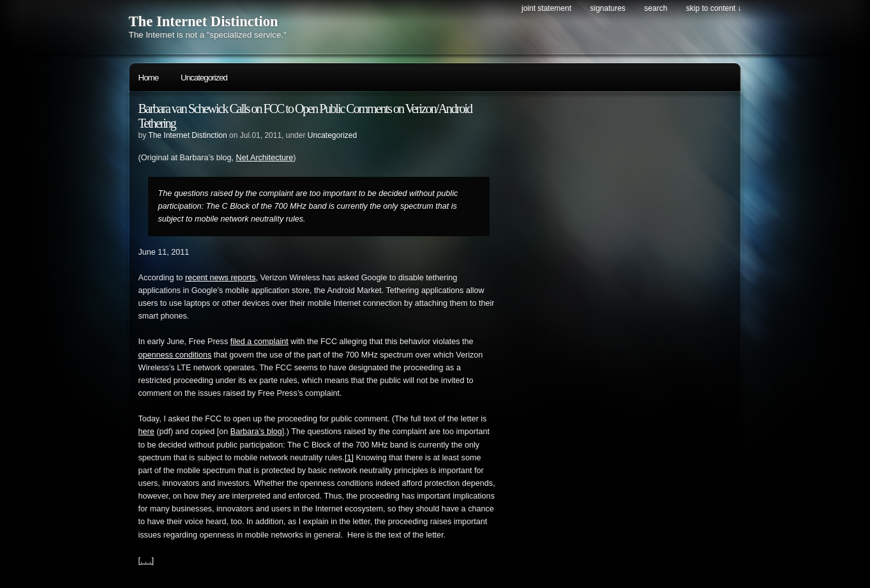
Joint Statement (546, 8)
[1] (349, 458)
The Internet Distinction (204, 21)
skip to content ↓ (714, 8)
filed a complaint (259, 342)
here (146, 432)
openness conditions (175, 355)
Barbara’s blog (256, 432)
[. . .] (146, 561)
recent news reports (221, 278)
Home (149, 78)
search (656, 8)
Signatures (607, 8)
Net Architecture (265, 158)
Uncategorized (204, 78)
